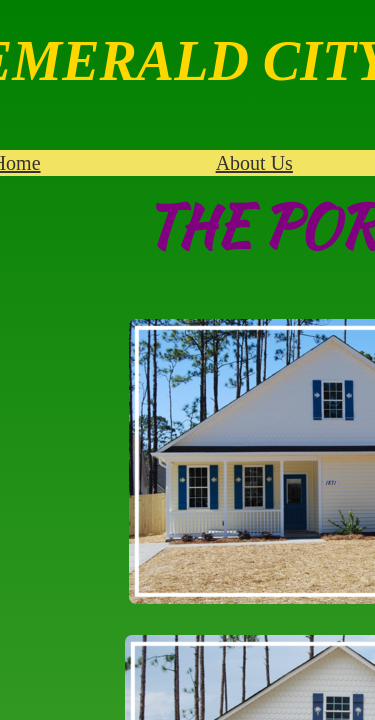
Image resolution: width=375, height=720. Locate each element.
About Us (254, 163)
